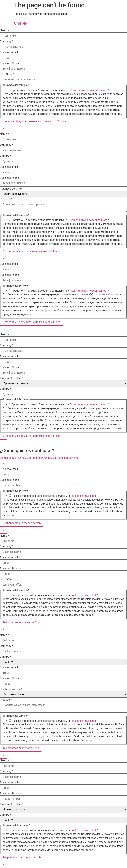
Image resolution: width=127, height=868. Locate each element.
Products (6, 199)
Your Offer (7, 74)
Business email (10, 52)
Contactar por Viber (68, 458)
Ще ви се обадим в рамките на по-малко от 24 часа (35, 121)
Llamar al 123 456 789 (13, 458)
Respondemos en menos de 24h (22, 523)
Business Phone (10, 63)
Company (7, 41)
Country (5, 156)
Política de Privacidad (83, 496)
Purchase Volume (11, 189)
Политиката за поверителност (89, 90)
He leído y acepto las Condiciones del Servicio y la (55, 496)
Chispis (20, 23)
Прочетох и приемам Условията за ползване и (60, 90)
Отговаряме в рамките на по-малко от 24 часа (32, 251)
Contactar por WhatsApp (42, 458)
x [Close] (3, 128)
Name (4, 31)
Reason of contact (12, 378)
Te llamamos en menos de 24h (21, 622)
